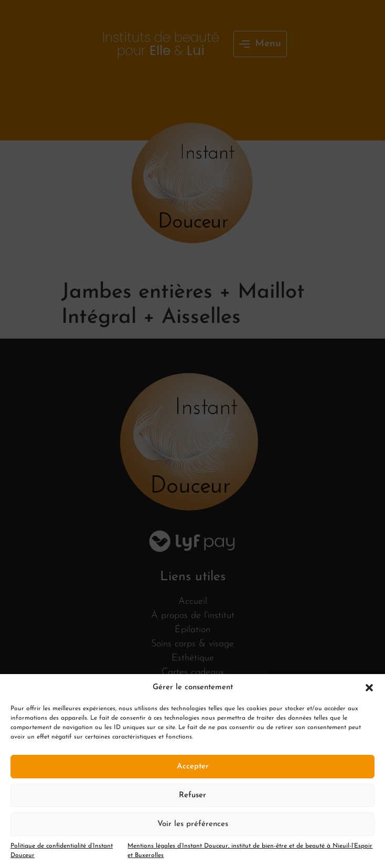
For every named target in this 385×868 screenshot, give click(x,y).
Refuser (192, 795)
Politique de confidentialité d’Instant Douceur (62, 851)
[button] (369, 688)
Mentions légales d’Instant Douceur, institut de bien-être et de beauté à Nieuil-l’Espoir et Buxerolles (250, 851)
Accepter (193, 767)
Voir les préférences (193, 824)
